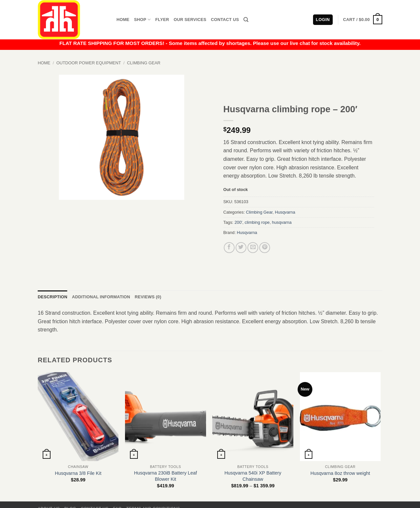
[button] (363, 20)
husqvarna (282, 222)
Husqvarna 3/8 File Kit (78, 473)
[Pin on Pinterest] (265, 248)
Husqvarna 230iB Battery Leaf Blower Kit (165, 476)
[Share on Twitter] (241, 248)
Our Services (190, 20)
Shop (142, 20)
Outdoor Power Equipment (89, 63)
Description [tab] (52, 297)
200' (239, 222)
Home (123, 20)
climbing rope (257, 222)
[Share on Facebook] (229, 248)
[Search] (246, 20)
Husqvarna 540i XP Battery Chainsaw (253, 476)
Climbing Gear (144, 63)
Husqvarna (285, 212)
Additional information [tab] (101, 297)
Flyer (162, 20)
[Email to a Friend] (253, 248)
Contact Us (225, 20)
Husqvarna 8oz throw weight (340, 473)
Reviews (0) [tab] (148, 297)
